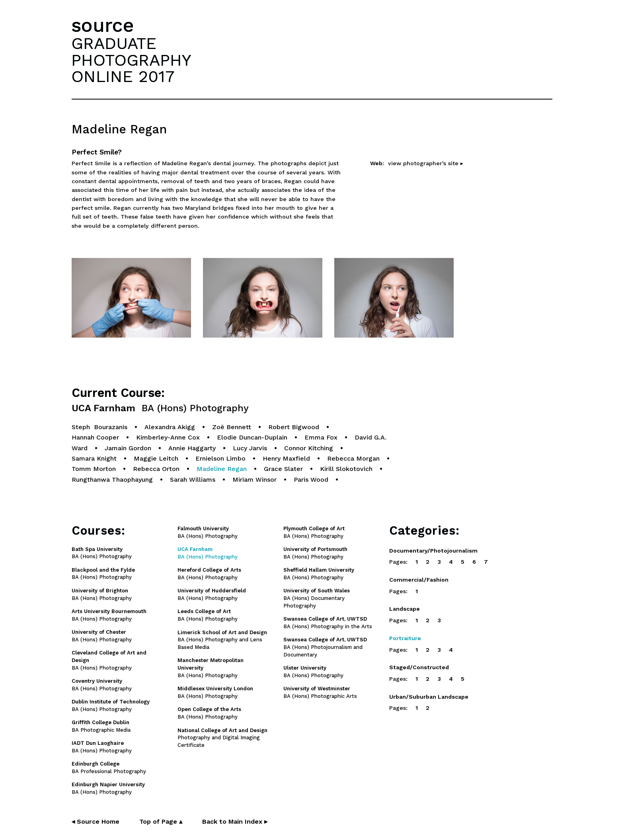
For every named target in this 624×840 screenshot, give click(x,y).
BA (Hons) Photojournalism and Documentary (325, 647)
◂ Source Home (96, 821)
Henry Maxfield (286, 458)
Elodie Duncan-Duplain (252, 437)
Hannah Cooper (95, 437)
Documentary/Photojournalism (433, 551)
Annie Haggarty (192, 448)
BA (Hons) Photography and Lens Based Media (222, 640)
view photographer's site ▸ (426, 163)
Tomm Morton (94, 469)
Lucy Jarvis (250, 448)
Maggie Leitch (156, 458)
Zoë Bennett (232, 427)
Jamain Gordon (128, 448)
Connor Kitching (309, 448)
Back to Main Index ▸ (235, 821)
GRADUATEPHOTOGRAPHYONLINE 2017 (131, 60)
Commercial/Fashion (419, 580)
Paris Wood (311, 480)
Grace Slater (283, 469)
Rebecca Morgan (353, 458)
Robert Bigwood (294, 427)
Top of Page (161, 821)
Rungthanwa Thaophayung (112, 480)
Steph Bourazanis (99, 427)
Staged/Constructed (419, 667)
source (103, 25)
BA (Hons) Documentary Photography (317, 598)
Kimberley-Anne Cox (168, 437)
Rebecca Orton (156, 469)
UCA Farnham (160, 408)
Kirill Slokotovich (346, 469)
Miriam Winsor (254, 480)
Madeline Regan (222, 469)
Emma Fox (321, 437)
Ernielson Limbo (220, 458)
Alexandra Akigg (170, 427)
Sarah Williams (193, 480)
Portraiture (405, 638)
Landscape (405, 609)
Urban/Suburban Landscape (429, 697)
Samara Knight (94, 458)
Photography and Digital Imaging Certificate (222, 738)
